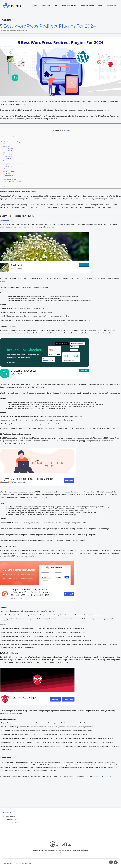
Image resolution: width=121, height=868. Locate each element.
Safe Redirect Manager (10, 178)
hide (68, 130)
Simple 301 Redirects (9, 170)
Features (9, 148)
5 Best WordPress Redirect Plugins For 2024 (48, 26)
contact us (108, 776)
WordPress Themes (69, 5)
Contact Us (111, 5)
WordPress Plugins (49, 5)
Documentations (87, 5)
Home (35, 5)
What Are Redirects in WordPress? (12, 135)
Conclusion (4, 185)
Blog (100, 5)
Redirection (6, 145)
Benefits (9, 150)
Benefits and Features (13, 182)
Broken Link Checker (9, 153)
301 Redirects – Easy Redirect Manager (15, 162)
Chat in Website (10, 817)
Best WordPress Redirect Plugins (11, 140)
